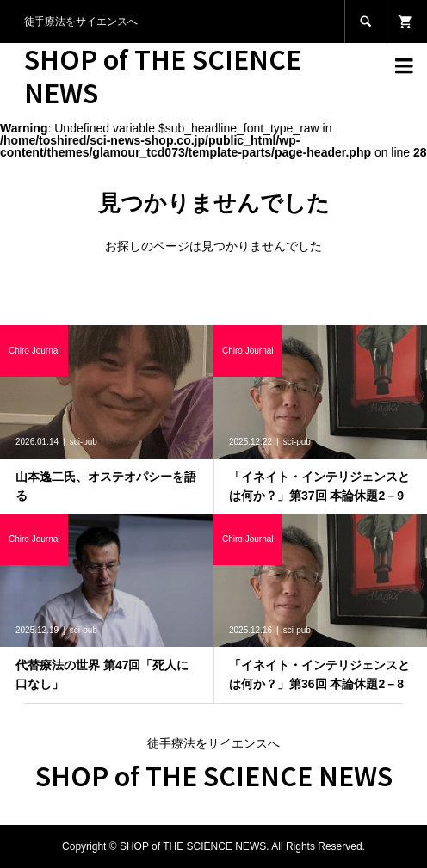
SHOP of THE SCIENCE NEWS (163, 75)
